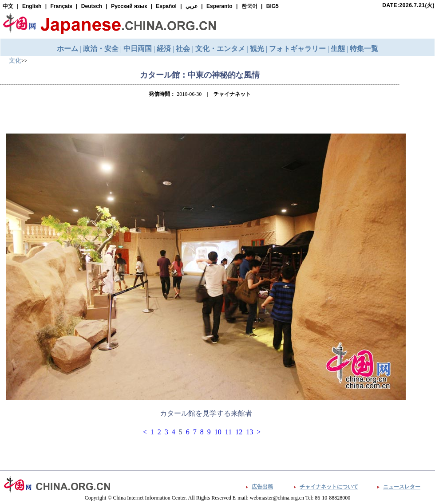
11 (228, 432)
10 (218, 432)
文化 (15, 61)
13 (249, 432)
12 (239, 432)
